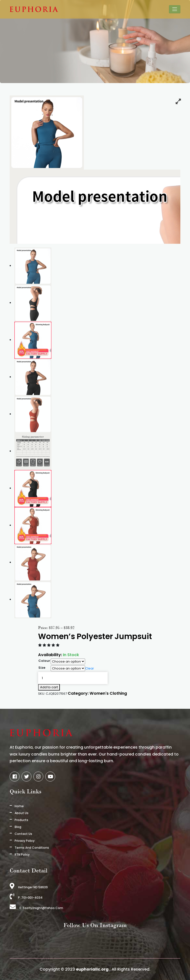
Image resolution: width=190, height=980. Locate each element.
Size (42, 668)
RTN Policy (22, 855)
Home (19, 806)
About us (22, 813)
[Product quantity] (73, 678)
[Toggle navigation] (175, 9)
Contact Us (23, 834)
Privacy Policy (25, 841)
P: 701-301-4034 (26, 898)
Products (21, 820)
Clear (90, 668)
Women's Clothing (108, 693)
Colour (44, 661)
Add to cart (49, 687)
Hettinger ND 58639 (29, 887)
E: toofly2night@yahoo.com (36, 908)
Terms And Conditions (32, 848)
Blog (18, 827)
